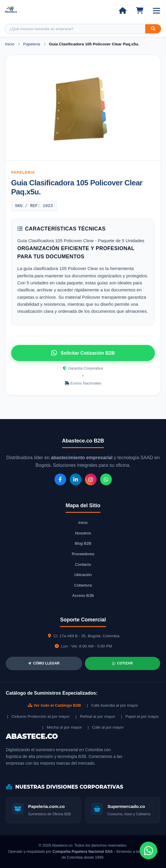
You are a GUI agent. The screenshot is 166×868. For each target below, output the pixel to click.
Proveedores (83, 554)
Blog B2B (83, 543)
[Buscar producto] (75, 29)
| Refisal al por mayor (95, 716)
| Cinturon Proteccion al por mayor (38, 716)
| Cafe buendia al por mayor (113, 705)
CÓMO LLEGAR (44, 663)
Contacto (83, 564)
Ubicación (83, 575)
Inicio (10, 44)
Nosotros (83, 533)
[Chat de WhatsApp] (148, 850)
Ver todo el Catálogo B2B (54, 705)
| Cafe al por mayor (106, 727)
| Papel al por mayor (140, 716)
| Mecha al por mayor (62, 727)
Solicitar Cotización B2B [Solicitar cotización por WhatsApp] (83, 353)
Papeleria (32, 44)
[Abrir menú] (156, 11)
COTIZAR (122, 663)
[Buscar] (153, 29)
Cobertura (83, 585)
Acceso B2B (83, 596)
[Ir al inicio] (123, 11)
